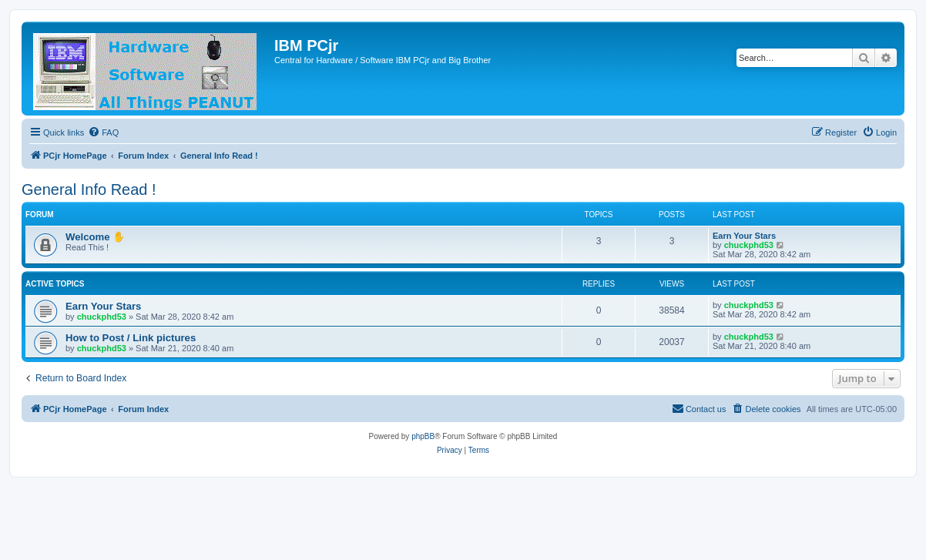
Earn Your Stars (744, 236)
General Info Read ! (89, 189)
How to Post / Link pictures (131, 338)
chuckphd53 (749, 245)
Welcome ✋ (95, 237)
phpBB (423, 436)
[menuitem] (103, 132)
